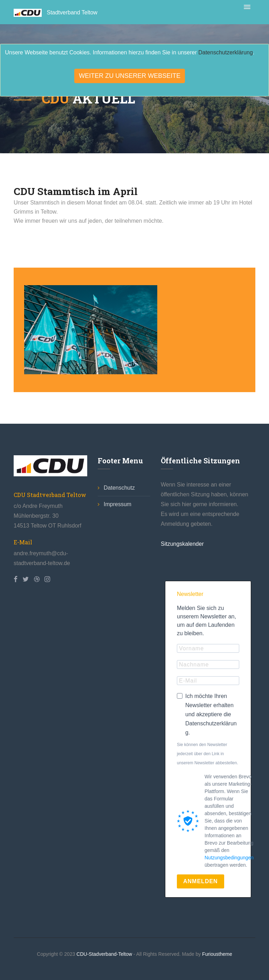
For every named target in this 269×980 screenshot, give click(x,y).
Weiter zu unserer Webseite (130, 76)
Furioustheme (217, 954)
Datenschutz (116, 488)
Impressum (115, 504)
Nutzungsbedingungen (229, 858)
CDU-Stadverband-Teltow (105, 954)
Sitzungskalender (182, 544)
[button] (246, 6)
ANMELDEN (201, 881)
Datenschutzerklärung (226, 52)
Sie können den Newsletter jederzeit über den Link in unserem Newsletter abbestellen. (208, 754)
